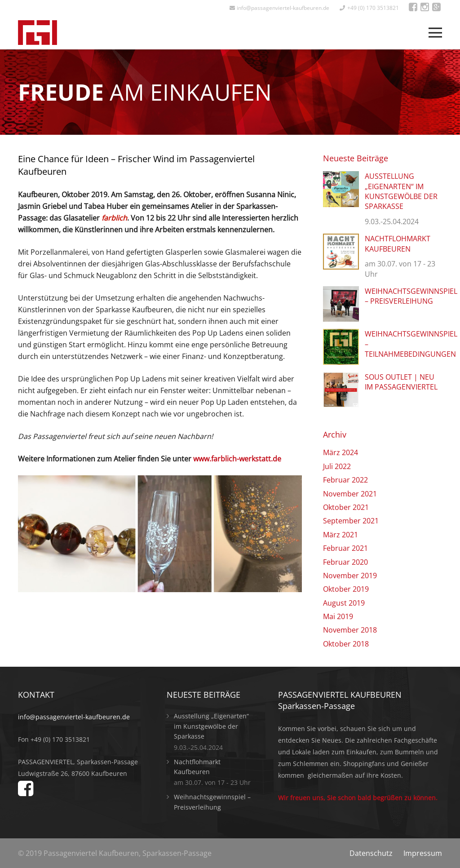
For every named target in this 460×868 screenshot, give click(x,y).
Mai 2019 (338, 616)
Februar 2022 (345, 480)
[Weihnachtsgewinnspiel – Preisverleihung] (341, 292)
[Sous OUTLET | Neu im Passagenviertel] (341, 378)
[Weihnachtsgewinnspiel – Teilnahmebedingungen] (341, 335)
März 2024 (341, 452)
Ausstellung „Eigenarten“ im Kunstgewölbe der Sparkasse (401, 191)
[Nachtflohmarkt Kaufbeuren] (341, 239)
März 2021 (341, 535)
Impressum (423, 853)
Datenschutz (371, 853)
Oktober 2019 (346, 589)
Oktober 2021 (346, 507)
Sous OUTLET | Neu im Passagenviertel (401, 382)
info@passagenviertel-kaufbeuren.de (74, 717)
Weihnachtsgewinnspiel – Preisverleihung (411, 296)
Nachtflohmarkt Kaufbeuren (398, 244)
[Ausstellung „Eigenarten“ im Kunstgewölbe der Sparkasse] (341, 177)
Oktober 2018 (346, 644)
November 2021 (350, 494)
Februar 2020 (345, 562)
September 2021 (351, 521)
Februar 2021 (345, 548)
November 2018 (350, 630)
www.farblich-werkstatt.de (237, 459)
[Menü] (435, 33)
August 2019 (344, 603)
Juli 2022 (337, 466)
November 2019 (350, 576)
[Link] (38, 33)
